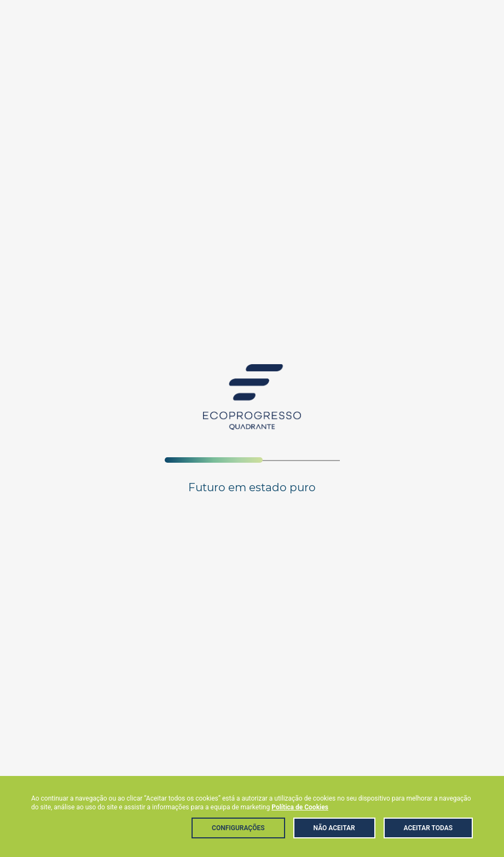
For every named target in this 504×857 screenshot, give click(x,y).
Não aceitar (334, 828)
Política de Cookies (300, 807)
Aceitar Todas (428, 828)
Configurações (238, 828)
